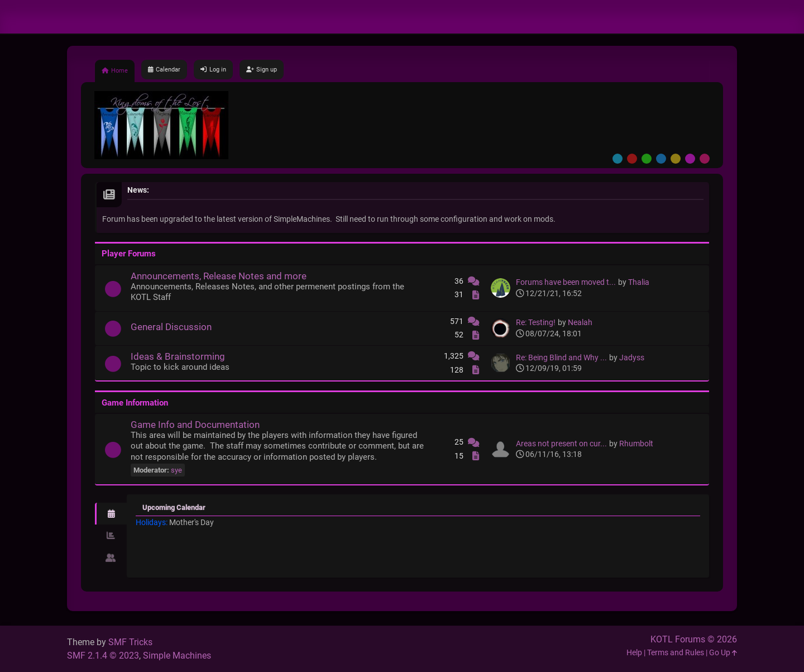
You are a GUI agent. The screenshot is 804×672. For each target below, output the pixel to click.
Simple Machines (177, 656)
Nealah (580, 323)
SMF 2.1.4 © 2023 (103, 656)
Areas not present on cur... (561, 444)
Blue (661, 159)
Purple (690, 159)
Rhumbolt (636, 444)
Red (632, 159)
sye (176, 470)
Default (618, 159)
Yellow (676, 159)
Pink (705, 159)
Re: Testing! (536, 323)
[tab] (111, 514)
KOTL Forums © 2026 (694, 639)
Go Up (723, 653)
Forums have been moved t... (566, 282)
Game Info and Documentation (195, 425)
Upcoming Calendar (174, 507)
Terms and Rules (676, 653)
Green (647, 159)
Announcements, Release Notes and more (219, 276)
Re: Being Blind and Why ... (561, 358)
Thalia (639, 282)
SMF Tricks (130, 642)
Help (634, 653)
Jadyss (632, 358)
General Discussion (171, 327)
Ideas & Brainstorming (178, 356)
